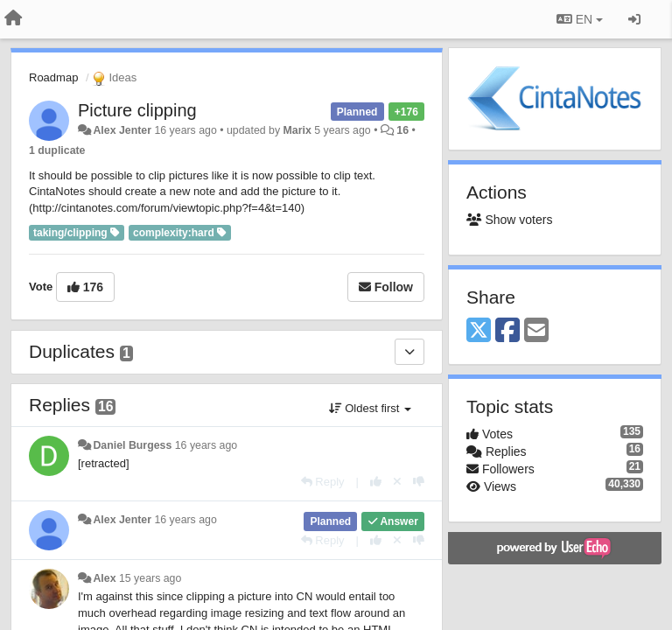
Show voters (509, 220)
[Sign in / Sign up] (634, 19)
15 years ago (150, 578)
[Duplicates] (409, 352)
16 (402, 130)
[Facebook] (507, 331)
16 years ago (206, 445)
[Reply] (323, 482)
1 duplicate (57, 150)
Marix (297, 130)
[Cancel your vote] (397, 482)
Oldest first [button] (370, 408)
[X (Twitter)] (479, 331)
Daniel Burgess (132, 445)
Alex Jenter (122, 130)
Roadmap (53, 77)
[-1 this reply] (419, 482)
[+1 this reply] (376, 482)
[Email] (536, 331)
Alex (104, 578)
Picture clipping (137, 110)
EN (580, 19)
